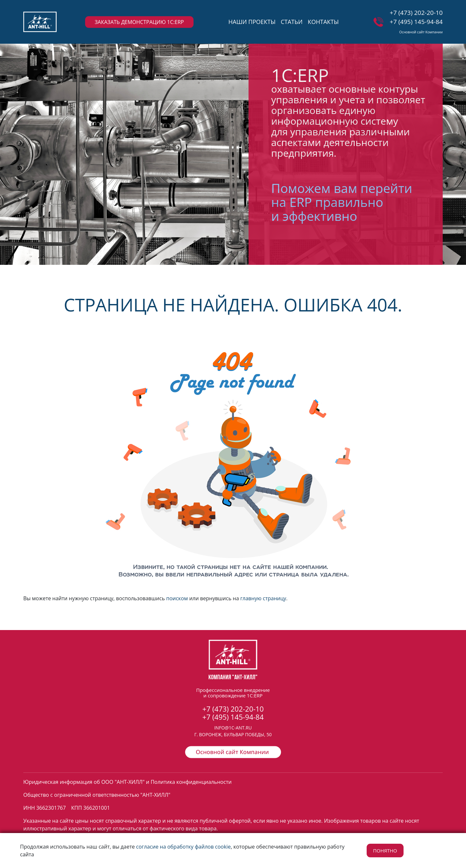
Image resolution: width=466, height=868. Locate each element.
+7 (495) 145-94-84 (416, 22)
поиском (177, 598)
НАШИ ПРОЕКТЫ (252, 22)
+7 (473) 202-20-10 (416, 13)
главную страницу (263, 598)
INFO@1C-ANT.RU (233, 728)
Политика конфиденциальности (191, 782)
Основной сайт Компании (421, 32)
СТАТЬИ (292, 22)
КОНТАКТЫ (323, 22)
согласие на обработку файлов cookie (183, 847)
